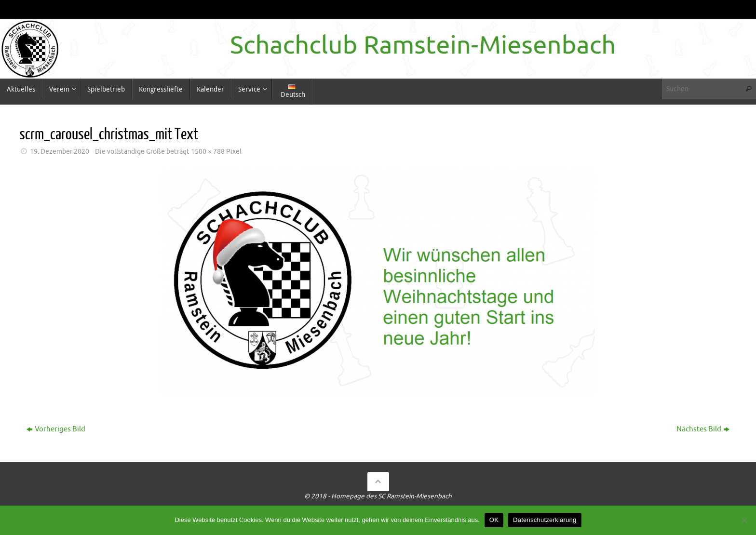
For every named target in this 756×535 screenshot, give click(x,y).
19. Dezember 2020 (60, 152)
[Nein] (744, 520)
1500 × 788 (208, 152)
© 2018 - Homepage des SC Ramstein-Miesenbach (378, 496)
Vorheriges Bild (56, 429)
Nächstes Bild (703, 429)
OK (494, 520)
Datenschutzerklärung (545, 520)
